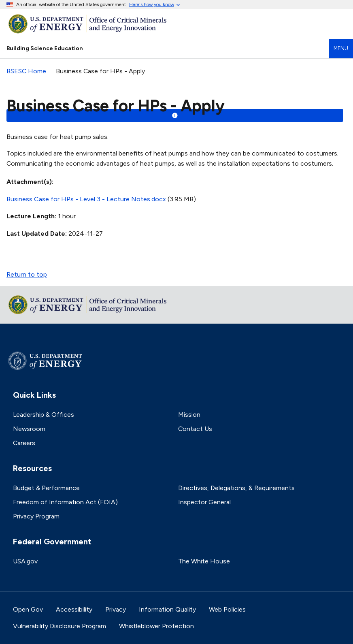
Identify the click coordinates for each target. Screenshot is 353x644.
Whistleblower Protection (156, 626)
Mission (189, 415)
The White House (204, 561)
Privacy (116, 609)
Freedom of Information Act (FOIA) (65, 502)
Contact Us (195, 429)
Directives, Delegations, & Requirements (236, 488)
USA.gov (25, 561)
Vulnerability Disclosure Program (60, 626)
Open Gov (28, 609)
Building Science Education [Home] (45, 48)
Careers (24, 443)
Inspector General (204, 502)
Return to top (27, 274)
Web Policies (227, 609)
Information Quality (167, 609)
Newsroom (29, 429)
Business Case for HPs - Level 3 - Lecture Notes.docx (86, 199)
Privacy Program (36, 516)
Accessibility (74, 609)
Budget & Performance (46, 488)
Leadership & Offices (44, 415)
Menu (341, 48)
